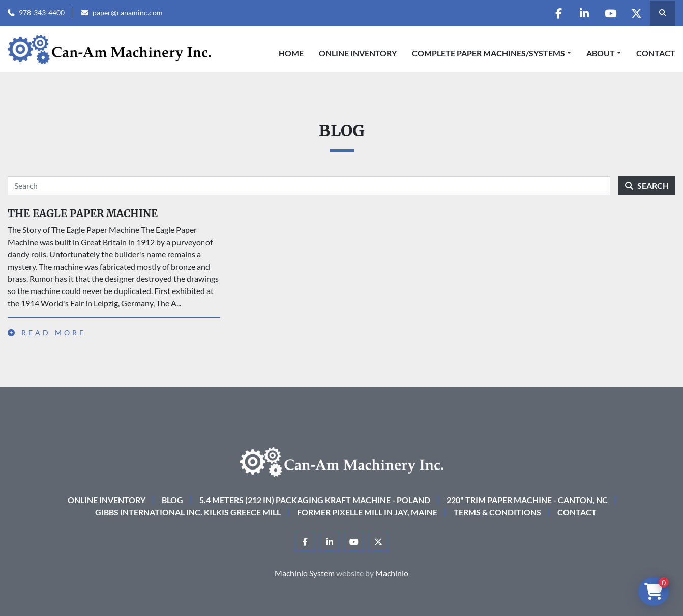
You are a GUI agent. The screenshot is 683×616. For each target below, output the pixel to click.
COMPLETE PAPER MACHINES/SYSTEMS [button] (488, 53)
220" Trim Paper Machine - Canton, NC (527, 500)
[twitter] (636, 13)
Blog (172, 500)
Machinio (392, 573)
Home (291, 53)
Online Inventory (358, 53)
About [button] (601, 53)
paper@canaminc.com (128, 13)
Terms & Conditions (497, 512)
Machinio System (305, 573)
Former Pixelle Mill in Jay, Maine (367, 512)
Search (647, 185)
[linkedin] (584, 13)
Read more (47, 332)
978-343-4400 (42, 13)
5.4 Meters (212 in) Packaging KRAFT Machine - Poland (315, 500)
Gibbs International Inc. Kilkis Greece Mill (188, 512)
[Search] (309, 186)
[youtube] (610, 13)
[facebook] (558, 13)
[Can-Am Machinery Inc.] (342, 461)
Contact (656, 53)
